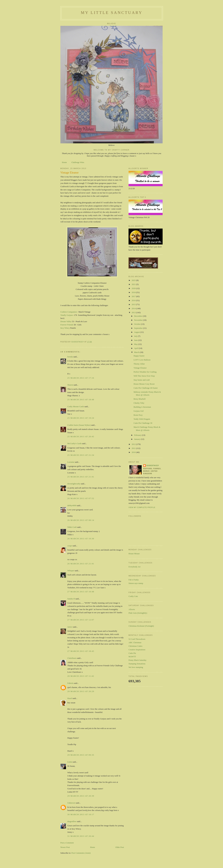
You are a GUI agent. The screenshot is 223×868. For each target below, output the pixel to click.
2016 (134, 300)
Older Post (120, 847)
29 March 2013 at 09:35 (81, 755)
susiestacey (153, 466)
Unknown (71, 803)
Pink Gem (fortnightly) (138, 613)
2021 (134, 284)
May (136, 344)
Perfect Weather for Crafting (145, 372)
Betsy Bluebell (139, 399)
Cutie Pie (132, 653)
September (139, 328)
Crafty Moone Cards (76, 406)
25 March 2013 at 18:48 (81, 400)
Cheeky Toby (139, 403)
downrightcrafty (74, 484)
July (136, 336)
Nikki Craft (72, 527)
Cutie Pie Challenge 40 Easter (146, 388)
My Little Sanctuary (112, 13)
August (137, 332)
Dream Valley (66, 321)
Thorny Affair (139, 364)
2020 (134, 288)
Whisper (71, 571)
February (138, 435)
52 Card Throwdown (137, 639)
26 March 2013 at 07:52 (81, 498)
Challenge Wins (78, 162)
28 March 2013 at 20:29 (81, 691)
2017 (134, 296)
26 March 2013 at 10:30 (81, 539)
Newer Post (65, 847)
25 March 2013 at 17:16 (81, 378)
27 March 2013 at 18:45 (81, 651)
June (136, 340)
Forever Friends (67, 325)
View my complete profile (142, 507)
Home (64, 162)
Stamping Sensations (137, 664)
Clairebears (72, 658)
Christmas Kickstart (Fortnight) (141, 626)
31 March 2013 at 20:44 (81, 836)
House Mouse (134, 554)
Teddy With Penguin (142, 419)
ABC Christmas (135, 642)
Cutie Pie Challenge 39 (143, 423)
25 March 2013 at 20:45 (81, 436)
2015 (134, 304)
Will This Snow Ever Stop (144, 376)
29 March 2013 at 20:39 (81, 796)
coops (70, 546)
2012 (134, 444)
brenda (70, 357)
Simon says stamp (136, 583)
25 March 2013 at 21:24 (81, 455)
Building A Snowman (142, 407)
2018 (134, 292)
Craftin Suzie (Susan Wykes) (79, 425)
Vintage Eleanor (140, 368)
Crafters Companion (69, 312)
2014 (134, 308)
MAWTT (132, 657)
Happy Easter (139, 356)
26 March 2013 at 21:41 (81, 564)
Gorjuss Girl (139, 411)
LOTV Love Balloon (142, 360)
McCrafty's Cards (74, 443)
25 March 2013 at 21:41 (81, 477)
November (139, 320)
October (138, 324)
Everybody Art (134, 567)
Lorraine (71, 462)
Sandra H (71, 599)
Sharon (70, 385)
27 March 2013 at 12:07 (81, 620)
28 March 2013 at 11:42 (81, 676)
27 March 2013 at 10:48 (81, 592)
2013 (134, 312)
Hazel (70, 698)
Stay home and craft (142, 380)
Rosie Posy (138, 415)
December (139, 316)
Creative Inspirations (137, 650)
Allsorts (132, 609)
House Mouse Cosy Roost (144, 384)
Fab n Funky (134, 580)
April (137, 348)
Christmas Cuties (135, 646)
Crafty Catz (133, 596)
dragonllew (72, 821)
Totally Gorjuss (67, 315)
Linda (70, 762)
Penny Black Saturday (138, 660)
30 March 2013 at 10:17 (81, 814)
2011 (134, 448)
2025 (134, 280)
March (137, 352)
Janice (70, 627)
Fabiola (70, 683)
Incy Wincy (65, 328)
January (138, 439)
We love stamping (136, 667)
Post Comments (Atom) (81, 853)
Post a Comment (67, 843)
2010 (134, 452)
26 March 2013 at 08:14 (81, 520)
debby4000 (72, 505)
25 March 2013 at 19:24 (81, 418)
